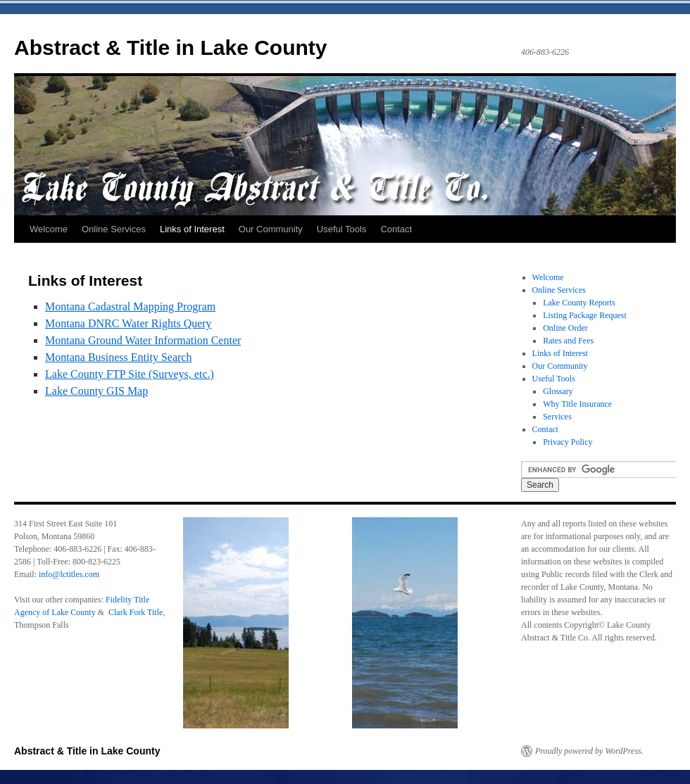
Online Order (565, 328)
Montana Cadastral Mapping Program (130, 306)
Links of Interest (192, 229)
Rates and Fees (568, 341)
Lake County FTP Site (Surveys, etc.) (130, 374)
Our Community (271, 229)
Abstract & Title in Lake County (171, 48)
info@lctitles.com (69, 574)
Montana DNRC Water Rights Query (128, 323)
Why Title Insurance (577, 404)
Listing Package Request (585, 315)
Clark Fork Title (136, 612)
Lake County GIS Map (96, 391)
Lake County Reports (579, 303)
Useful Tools (342, 229)
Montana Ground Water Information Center (143, 340)
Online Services (114, 229)
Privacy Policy (567, 442)
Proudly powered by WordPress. (589, 751)
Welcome (49, 229)
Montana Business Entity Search (118, 357)
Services (557, 417)
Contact (396, 229)
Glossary (558, 391)
